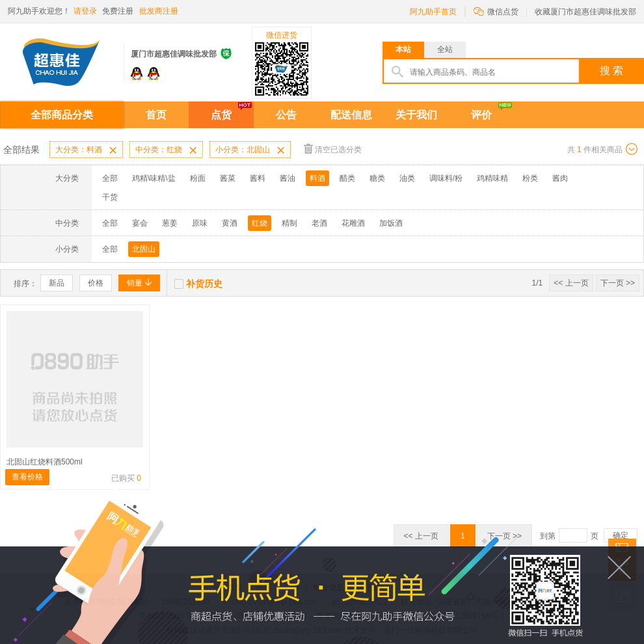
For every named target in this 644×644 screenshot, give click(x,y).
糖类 (377, 178)
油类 (407, 178)
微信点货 (496, 11)
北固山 (144, 249)
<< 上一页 (571, 283)
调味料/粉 (446, 178)
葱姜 (170, 223)
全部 (110, 178)
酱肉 (560, 178)
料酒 (317, 178)
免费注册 (118, 11)
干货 (110, 197)
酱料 (258, 178)
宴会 (140, 223)
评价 (481, 115)
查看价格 (27, 477)
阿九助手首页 (433, 12)
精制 (289, 223)
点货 (221, 115)
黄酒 (230, 223)
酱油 (288, 178)
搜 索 (611, 71)
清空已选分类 (333, 149)
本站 (403, 49)
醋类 (347, 178)
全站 (445, 49)
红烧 (260, 223)
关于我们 (416, 115)
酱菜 (228, 178)
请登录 (85, 11)
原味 (200, 223)
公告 (286, 115)
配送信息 (351, 115)
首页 (156, 115)
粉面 (198, 178)
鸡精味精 (492, 178)
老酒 (319, 223)
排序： (25, 284)
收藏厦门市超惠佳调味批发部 (585, 12)
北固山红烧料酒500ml (45, 462)
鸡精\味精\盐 (154, 178)
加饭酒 (391, 223)
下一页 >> (618, 283)
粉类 (530, 178)
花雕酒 (353, 223)
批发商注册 (159, 11)
